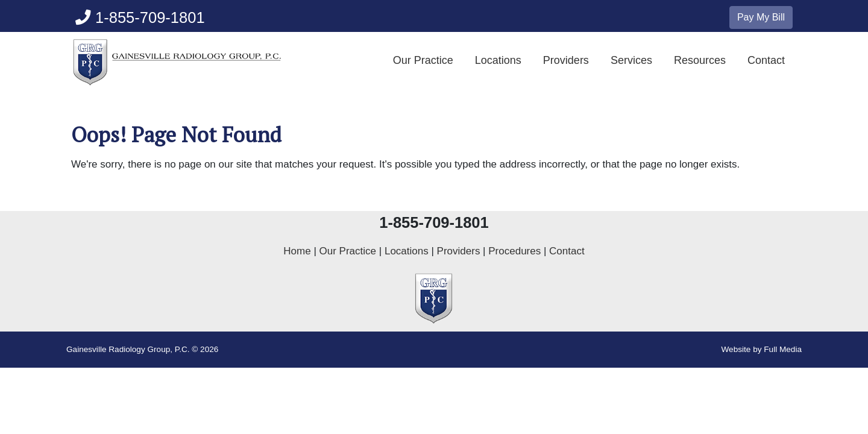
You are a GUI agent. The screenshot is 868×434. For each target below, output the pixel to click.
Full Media (783, 349)
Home (297, 251)
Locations (498, 60)
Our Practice (423, 60)
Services (631, 60)
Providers (566, 60)
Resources (700, 60)
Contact (766, 60)
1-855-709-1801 (140, 17)
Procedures (514, 251)
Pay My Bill (761, 17)
